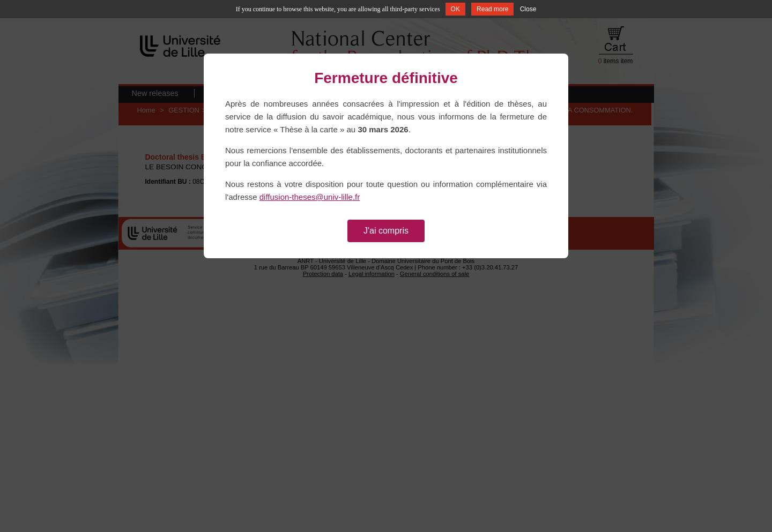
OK (455, 9)
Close (528, 9)
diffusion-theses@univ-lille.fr (310, 197)
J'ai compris (386, 231)
